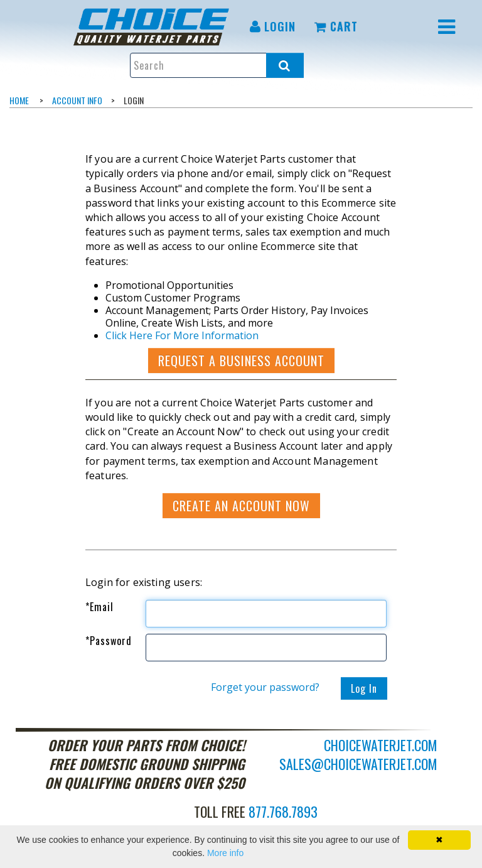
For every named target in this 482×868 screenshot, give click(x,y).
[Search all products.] (285, 65)
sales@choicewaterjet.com (358, 764)
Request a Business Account (241, 361)
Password (109, 641)
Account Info (77, 100)
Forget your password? (265, 687)
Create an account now (241, 506)
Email (99, 607)
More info (225, 853)
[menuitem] (153, 27)
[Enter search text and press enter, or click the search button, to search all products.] (217, 65)
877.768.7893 (283, 811)
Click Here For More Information (182, 335)
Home (19, 100)
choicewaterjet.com (381, 745)
